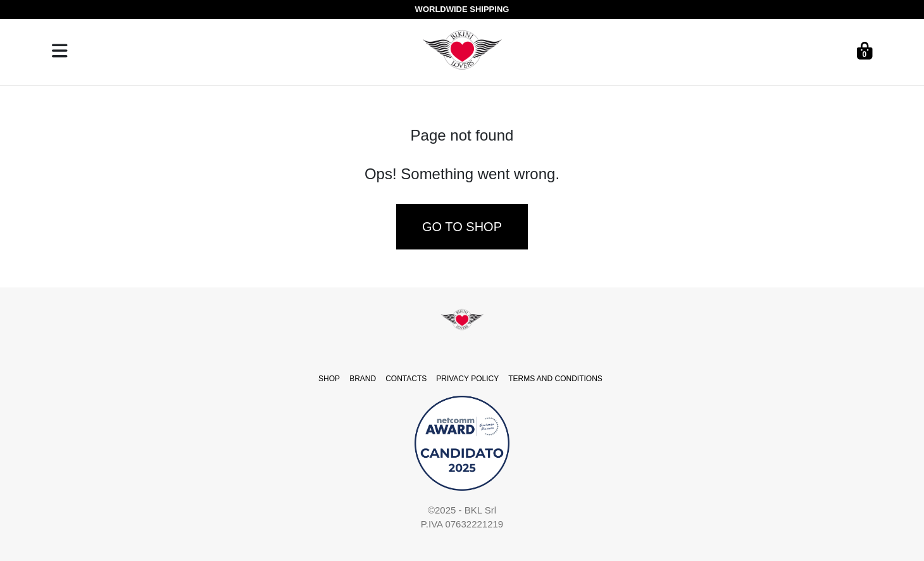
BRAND (363, 378)
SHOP (329, 378)
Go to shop (462, 227)
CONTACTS (406, 378)
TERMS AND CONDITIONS (555, 378)
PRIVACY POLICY (467, 378)
